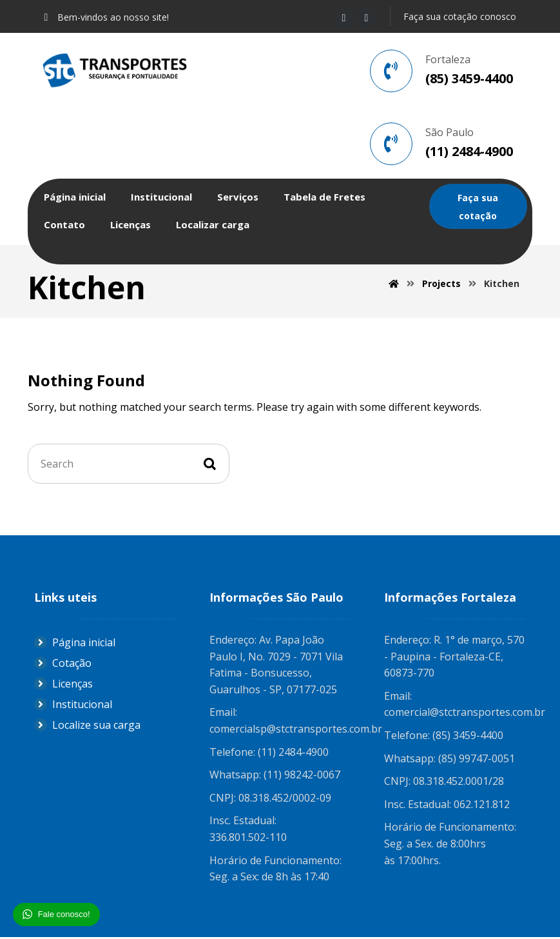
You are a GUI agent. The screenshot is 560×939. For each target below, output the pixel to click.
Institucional (73, 706)
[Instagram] (367, 17)
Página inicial (75, 644)
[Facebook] (344, 17)
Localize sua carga (87, 727)
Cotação (63, 665)
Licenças (63, 686)
